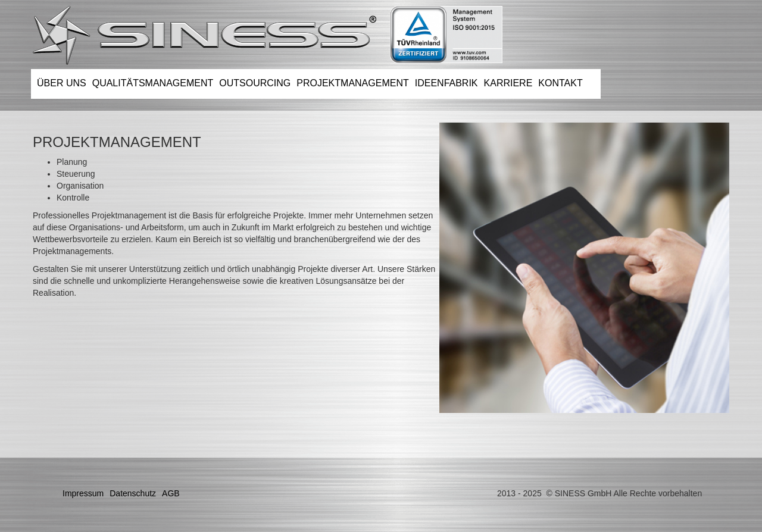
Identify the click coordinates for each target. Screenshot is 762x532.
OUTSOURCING (255, 83)
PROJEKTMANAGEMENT (352, 83)
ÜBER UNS (62, 83)
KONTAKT (560, 83)
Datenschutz (133, 493)
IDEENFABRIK (446, 83)
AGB (171, 493)
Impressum (83, 493)
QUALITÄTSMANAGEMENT (153, 83)
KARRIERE (508, 83)
